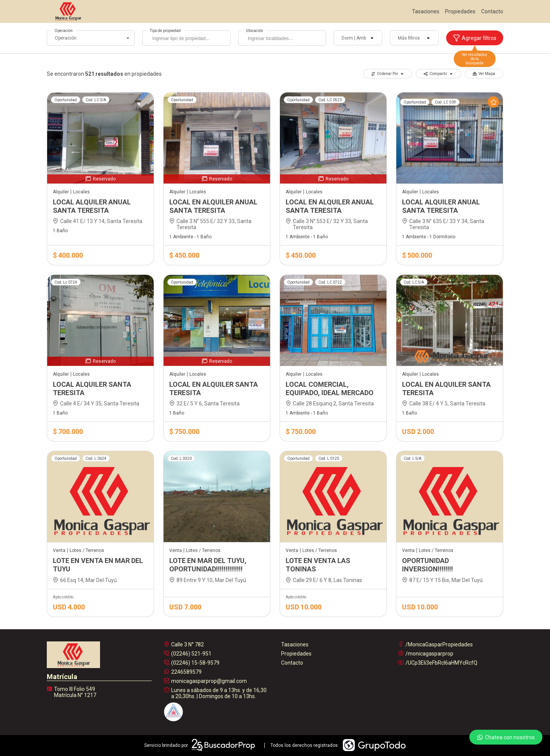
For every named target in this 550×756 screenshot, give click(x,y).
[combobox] (186, 38)
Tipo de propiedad (165, 31)
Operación (64, 31)
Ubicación (254, 31)
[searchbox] (188, 39)
